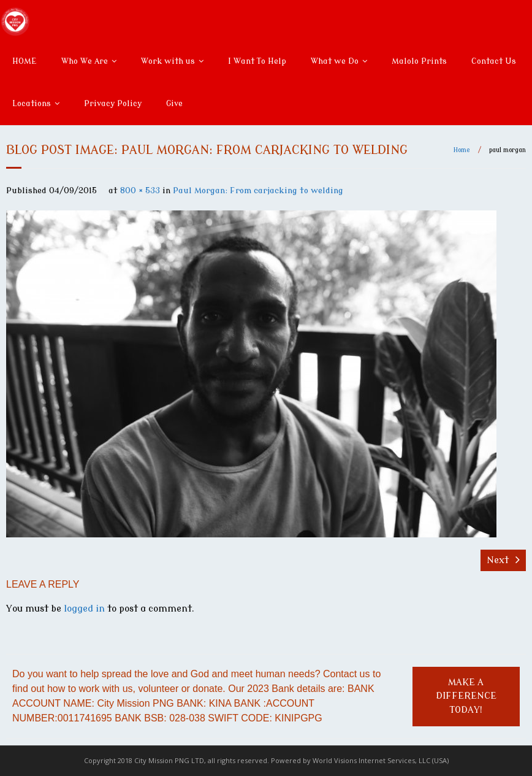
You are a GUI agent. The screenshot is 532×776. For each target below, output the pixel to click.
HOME (25, 61)
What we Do (335, 61)
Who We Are (85, 61)
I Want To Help (257, 61)
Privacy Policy (113, 103)
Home (462, 150)
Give (174, 103)
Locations (32, 103)
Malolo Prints (419, 61)
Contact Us (494, 61)
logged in (84, 609)
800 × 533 (140, 190)
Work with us (168, 61)
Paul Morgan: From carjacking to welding (258, 190)
